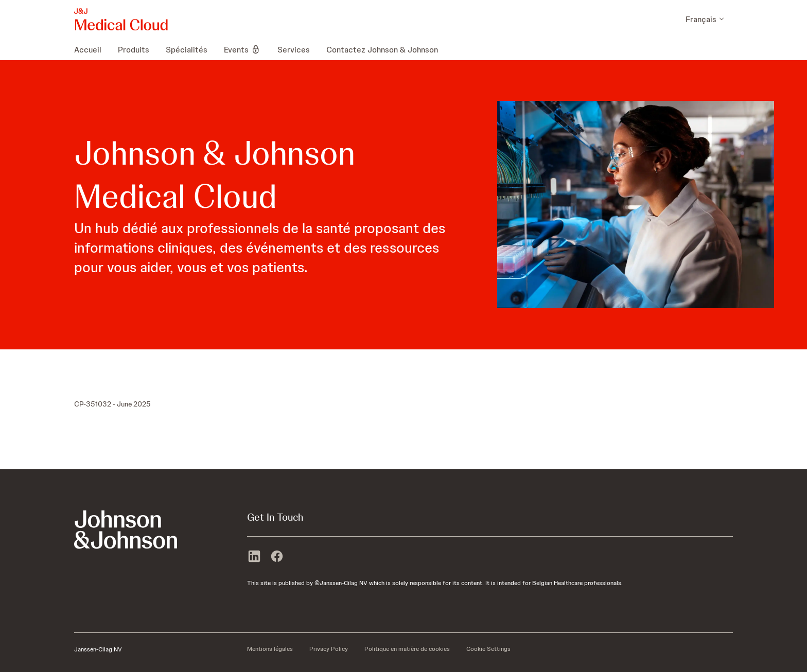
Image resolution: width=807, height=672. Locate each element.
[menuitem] (92, 49)
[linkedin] (254, 557)
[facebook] (277, 557)
